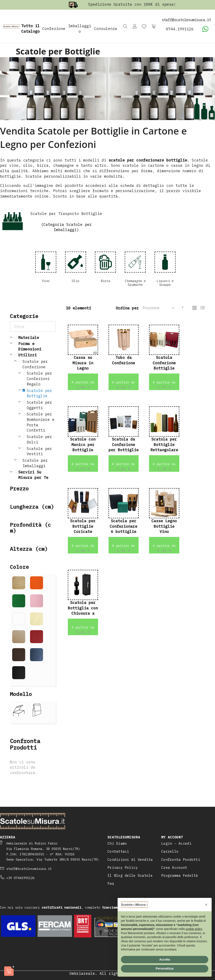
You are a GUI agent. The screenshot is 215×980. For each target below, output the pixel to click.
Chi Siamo (117, 843)
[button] (206, 905)
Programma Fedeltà (180, 875)
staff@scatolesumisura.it (29, 869)
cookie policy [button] (194, 929)
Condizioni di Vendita (130, 860)
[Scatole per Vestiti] (39, 451)
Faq (111, 883)
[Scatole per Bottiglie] (39, 393)
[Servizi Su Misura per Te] (35, 475)
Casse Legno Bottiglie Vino (164, 526)
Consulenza (106, 29)
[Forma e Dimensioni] (35, 346)
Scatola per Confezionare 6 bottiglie (123, 526)
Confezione (54, 29)
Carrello (170, 851)
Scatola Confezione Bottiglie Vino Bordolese (164, 368)
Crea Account (174, 868)
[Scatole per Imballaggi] (37, 463)
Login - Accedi (176, 843)
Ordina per (127, 308)
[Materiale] (35, 338)
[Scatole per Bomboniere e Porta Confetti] (39, 422)
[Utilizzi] (35, 355)
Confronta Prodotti (181, 860)
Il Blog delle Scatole (130, 875)
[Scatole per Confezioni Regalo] (39, 379)
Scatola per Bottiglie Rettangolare (164, 445)
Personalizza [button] (165, 968)
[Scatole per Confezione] (37, 364)
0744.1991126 (180, 29)
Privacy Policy (123, 868)
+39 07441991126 (20, 878)
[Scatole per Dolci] (39, 439)
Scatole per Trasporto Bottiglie (66, 214)
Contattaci (118, 851)
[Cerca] (33, 326)
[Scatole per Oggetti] (39, 405)
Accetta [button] (165, 959)
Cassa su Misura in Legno (83, 363)
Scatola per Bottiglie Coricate (83, 526)
